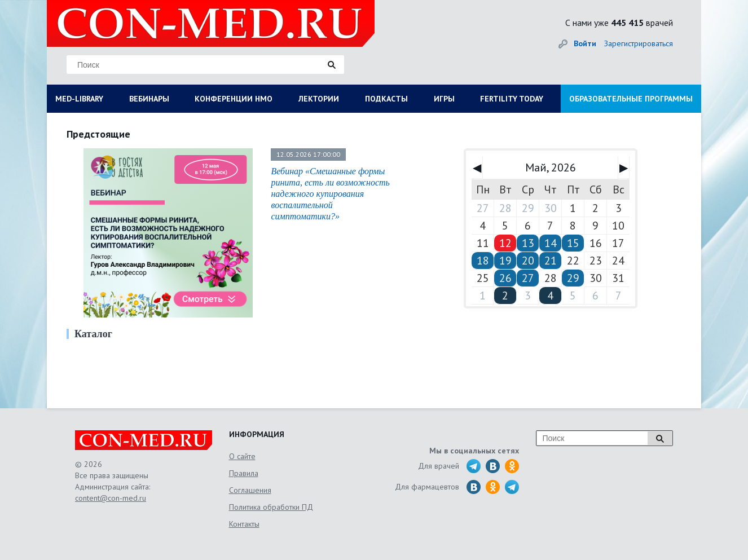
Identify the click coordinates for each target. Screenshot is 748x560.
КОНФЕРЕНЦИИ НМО (234, 99)
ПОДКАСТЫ (386, 99)
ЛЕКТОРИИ (319, 99)
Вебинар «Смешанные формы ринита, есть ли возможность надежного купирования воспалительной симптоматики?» (330, 194)
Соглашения (250, 490)
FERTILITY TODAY (512, 99)
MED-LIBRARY (79, 99)
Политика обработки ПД (271, 507)
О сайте (242, 456)
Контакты (244, 524)
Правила (244, 473)
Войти (585, 43)
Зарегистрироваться (639, 43)
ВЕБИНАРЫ (149, 99)
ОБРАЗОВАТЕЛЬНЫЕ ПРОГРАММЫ (631, 99)
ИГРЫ (444, 99)
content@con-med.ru (111, 498)
